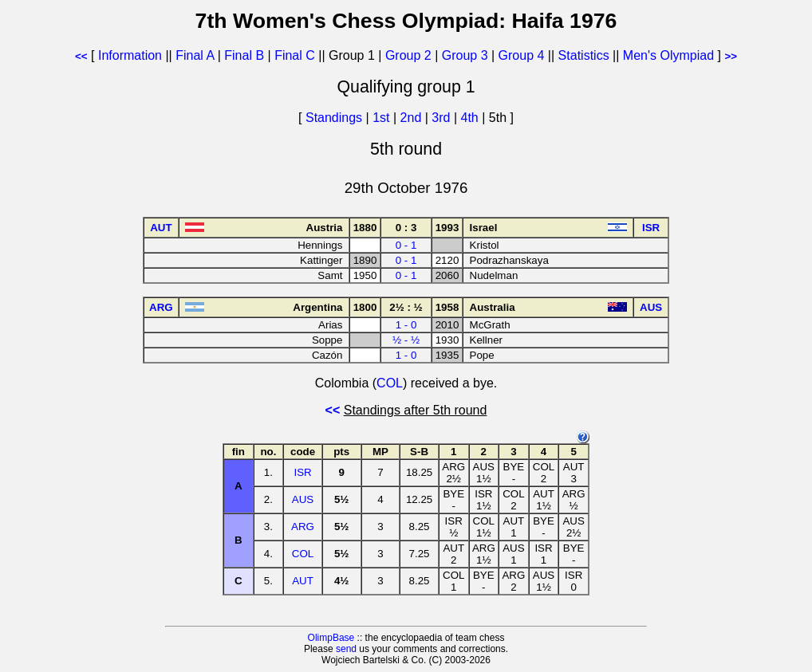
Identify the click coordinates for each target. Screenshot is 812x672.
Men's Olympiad (668, 55)
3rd (443, 118)
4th (472, 118)
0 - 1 (406, 245)
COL (390, 383)
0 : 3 (406, 228)
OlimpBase (331, 638)
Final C (295, 55)
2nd (413, 118)
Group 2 (408, 55)
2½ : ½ (406, 307)
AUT (303, 581)
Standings (334, 118)
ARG (303, 527)
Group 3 (465, 55)
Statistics (584, 55)
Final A (195, 55)
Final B (244, 55)
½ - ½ (406, 340)
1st (383, 118)
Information (130, 55)
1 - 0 (406, 325)
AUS (303, 499)
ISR (302, 472)
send (346, 649)
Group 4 (522, 55)
